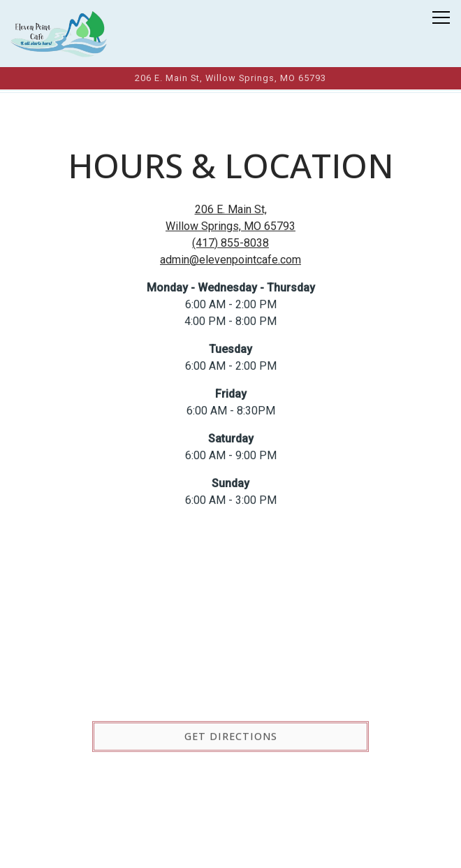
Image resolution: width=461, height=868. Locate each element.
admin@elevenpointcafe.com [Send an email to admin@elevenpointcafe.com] (230, 260)
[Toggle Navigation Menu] (441, 17)
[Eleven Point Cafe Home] (59, 34)
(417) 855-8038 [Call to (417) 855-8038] (230, 244)
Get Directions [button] (231, 738)
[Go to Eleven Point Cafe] (230, 78)
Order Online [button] (230, 849)
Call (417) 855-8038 (231, 811)
